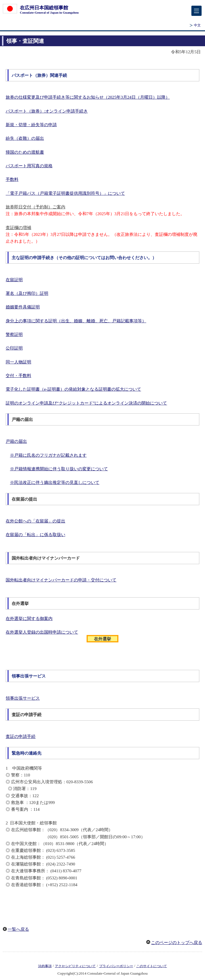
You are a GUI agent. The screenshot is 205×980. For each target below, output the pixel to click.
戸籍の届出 (16, 441)
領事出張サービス (29, 676)
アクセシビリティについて (75, 966)
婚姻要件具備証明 (23, 307)
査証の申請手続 (21, 736)
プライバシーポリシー (116, 966)
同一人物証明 (18, 362)
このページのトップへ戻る (177, 943)
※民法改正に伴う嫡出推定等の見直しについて (55, 482)
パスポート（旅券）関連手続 (39, 75)
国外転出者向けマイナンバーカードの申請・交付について (61, 580)
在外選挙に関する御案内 (29, 619)
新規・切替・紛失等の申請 (31, 125)
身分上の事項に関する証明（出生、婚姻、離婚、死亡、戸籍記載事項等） (76, 321)
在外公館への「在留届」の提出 (35, 521)
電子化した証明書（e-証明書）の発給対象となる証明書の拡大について (73, 389)
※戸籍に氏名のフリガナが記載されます (48, 455)
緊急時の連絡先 (27, 753)
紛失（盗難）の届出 (25, 138)
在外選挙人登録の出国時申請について (42, 632)
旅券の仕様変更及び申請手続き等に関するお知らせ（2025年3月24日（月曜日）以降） (88, 97)
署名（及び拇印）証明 (27, 293)
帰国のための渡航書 (25, 152)
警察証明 (14, 335)
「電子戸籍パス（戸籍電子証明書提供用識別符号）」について (65, 193)
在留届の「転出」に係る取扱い (35, 535)
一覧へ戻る (18, 929)
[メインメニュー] (196, 11)
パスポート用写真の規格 (29, 166)
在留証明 (14, 280)
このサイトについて (152, 966)
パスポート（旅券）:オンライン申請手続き (47, 111)
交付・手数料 (18, 376)
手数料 (12, 179)
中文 (197, 25)
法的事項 (45, 966)
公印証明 (14, 348)
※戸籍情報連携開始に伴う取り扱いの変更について (59, 469)
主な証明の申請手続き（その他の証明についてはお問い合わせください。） (84, 258)
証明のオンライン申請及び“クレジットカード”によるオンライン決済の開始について (86, 403)
